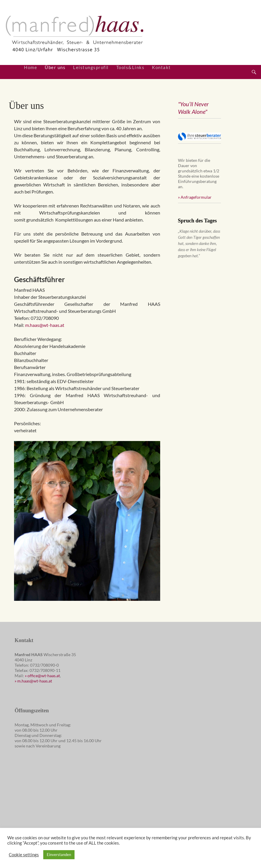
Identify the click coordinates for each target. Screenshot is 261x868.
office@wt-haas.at (44, 676)
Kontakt (161, 67)
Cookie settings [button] (24, 855)
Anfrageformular (196, 197)
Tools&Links (130, 67)
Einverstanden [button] (59, 855)
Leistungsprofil (91, 67)
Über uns (55, 67)
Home (31, 67)
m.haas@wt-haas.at (45, 325)
